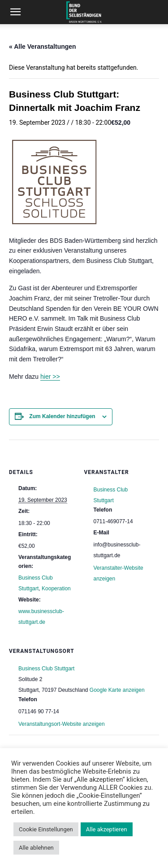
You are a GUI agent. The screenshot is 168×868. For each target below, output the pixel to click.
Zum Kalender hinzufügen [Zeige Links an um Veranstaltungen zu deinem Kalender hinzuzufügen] (62, 416)
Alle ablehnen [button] (36, 848)
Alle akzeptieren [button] (107, 829)
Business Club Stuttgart (46, 669)
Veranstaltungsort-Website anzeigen (62, 724)
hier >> (50, 377)
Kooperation (56, 589)
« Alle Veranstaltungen (43, 47)
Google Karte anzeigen (117, 690)
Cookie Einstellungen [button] (46, 829)
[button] (15, 12)
